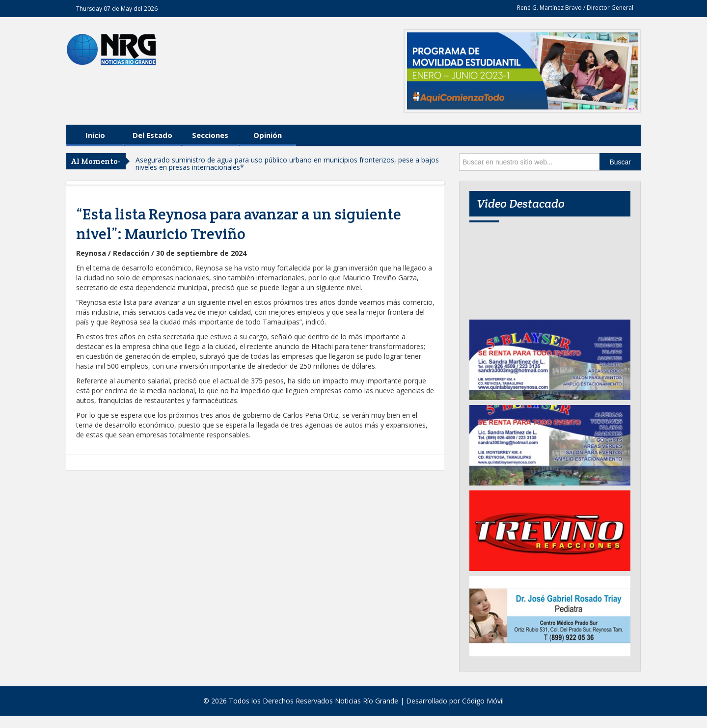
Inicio (95, 135)
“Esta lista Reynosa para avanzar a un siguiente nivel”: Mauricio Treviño (239, 224)
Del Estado (152, 135)
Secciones (210, 135)
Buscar (620, 162)
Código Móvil (483, 701)
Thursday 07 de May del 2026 (117, 9)
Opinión (268, 135)
